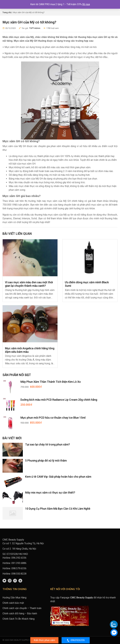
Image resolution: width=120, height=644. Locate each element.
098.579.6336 (19, 568)
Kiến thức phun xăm (44, 640)
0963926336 (76, 640)
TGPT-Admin (35, 28)
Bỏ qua (86, 4)
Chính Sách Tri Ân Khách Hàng (19, 619)
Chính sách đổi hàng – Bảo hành (20, 613)
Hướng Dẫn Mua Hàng (14, 598)
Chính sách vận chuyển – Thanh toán (22, 608)
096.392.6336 (19, 558)
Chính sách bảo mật (13, 603)
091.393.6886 (19, 563)
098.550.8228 (19, 574)
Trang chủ (7, 12)
